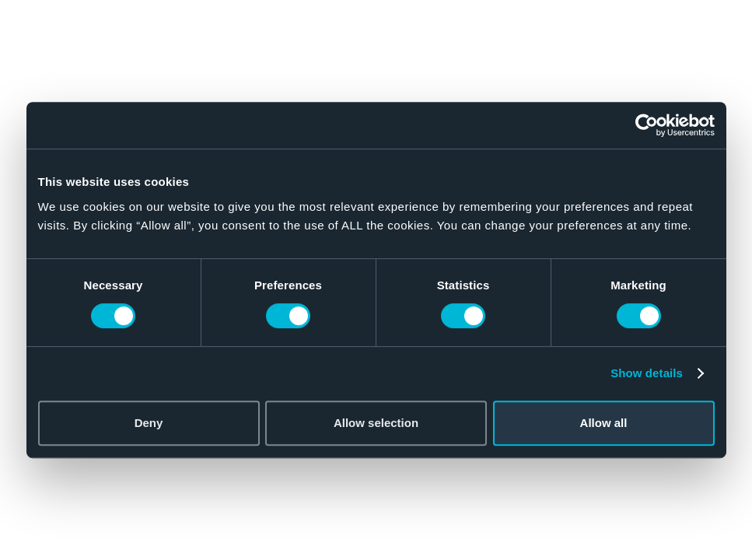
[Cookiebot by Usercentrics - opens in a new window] (647, 125)
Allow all (604, 423)
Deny (149, 423)
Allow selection (376, 423)
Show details (647, 373)
